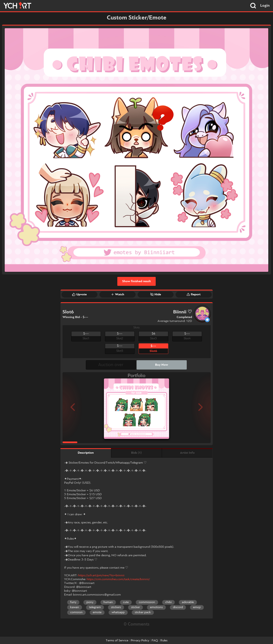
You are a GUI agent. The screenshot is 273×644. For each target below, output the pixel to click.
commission (147, 602)
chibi (168, 602)
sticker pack (143, 612)
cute (126, 602)
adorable (188, 602)
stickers (116, 607)
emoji (197, 607)
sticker (135, 607)
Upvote (79, 294)
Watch (118, 294)
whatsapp (118, 612)
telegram (95, 607)
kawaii (75, 607)
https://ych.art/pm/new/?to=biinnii (101, 575)
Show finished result (136, 281)
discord (178, 607)
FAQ (155, 641)
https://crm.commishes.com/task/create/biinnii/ (118, 579)
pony (90, 602)
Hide (156, 294)
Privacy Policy (140, 641)
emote (97, 612)
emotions (156, 607)
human (108, 602)
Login (265, 6)
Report (194, 294)
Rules (164, 641)
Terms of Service (117, 641)
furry (73, 602)
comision (76, 612)
